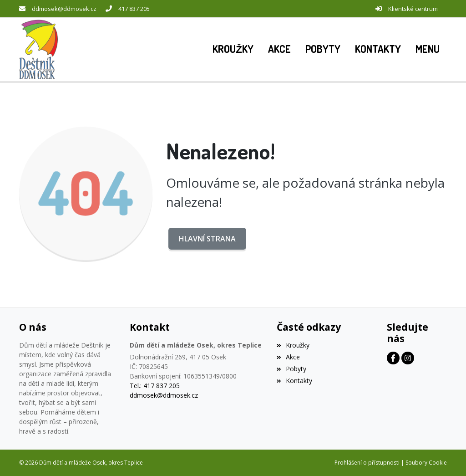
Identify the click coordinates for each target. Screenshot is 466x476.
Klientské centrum (413, 9)
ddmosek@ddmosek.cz (64, 9)
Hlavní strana (207, 239)
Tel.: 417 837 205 (155, 386)
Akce (288, 357)
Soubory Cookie (426, 463)
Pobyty (291, 369)
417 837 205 (134, 9)
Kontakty (294, 381)
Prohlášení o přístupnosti (367, 463)
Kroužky (293, 345)
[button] (428, 49)
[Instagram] (408, 358)
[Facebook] (393, 358)
